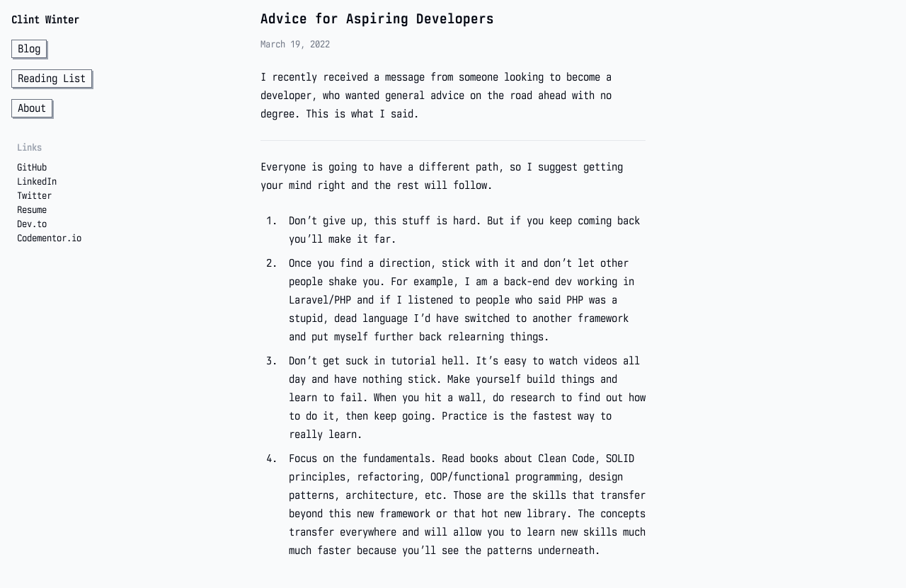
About (32, 108)
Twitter (34, 195)
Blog (29, 48)
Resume (32, 209)
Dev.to (32, 224)
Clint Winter (45, 19)
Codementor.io (49, 238)
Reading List (52, 78)
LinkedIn (37, 181)
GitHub (32, 167)
